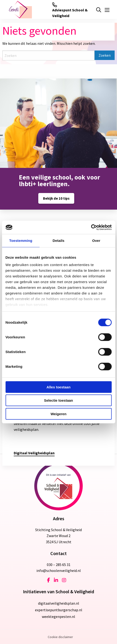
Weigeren (58, 414)
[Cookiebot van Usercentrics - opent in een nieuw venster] (91, 227)
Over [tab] (96, 240)
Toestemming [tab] (21, 240)
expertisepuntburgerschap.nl (59, 610)
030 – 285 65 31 (59, 565)
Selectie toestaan (58, 400)
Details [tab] (59, 240)
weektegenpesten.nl (58, 616)
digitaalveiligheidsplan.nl (59, 603)
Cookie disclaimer (60, 637)
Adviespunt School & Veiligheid (70, 10)
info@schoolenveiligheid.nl (59, 570)
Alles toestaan (59, 387)
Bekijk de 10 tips (56, 198)
